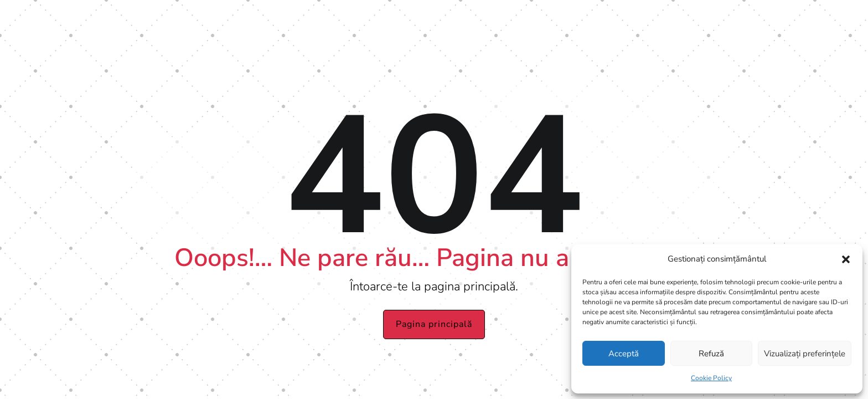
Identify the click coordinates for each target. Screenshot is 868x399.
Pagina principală (434, 324)
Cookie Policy (711, 378)
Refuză (711, 354)
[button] (846, 259)
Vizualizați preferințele (805, 354)
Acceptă (624, 354)
